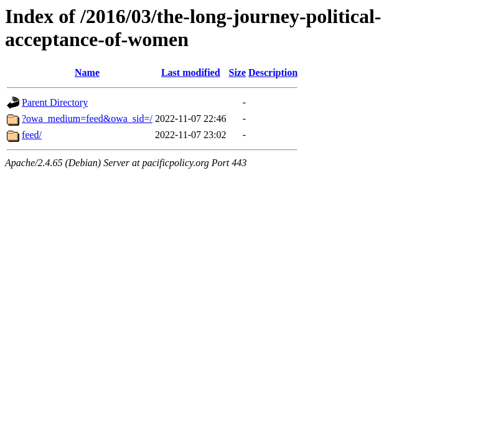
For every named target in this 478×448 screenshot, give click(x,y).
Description (273, 72)
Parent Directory (55, 102)
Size (238, 72)
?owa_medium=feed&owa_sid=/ (87, 119)
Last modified (191, 72)
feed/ (32, 135)
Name (87, 72)
